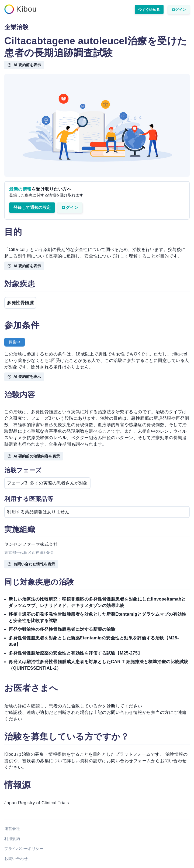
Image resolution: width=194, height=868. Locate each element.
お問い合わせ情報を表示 (31, 564)
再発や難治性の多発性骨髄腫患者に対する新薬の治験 (62, 629)
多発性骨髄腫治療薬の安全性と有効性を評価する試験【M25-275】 (75, 653)
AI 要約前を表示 (24, 65)
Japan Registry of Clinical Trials (37, 803)
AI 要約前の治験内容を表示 (34, 456)
